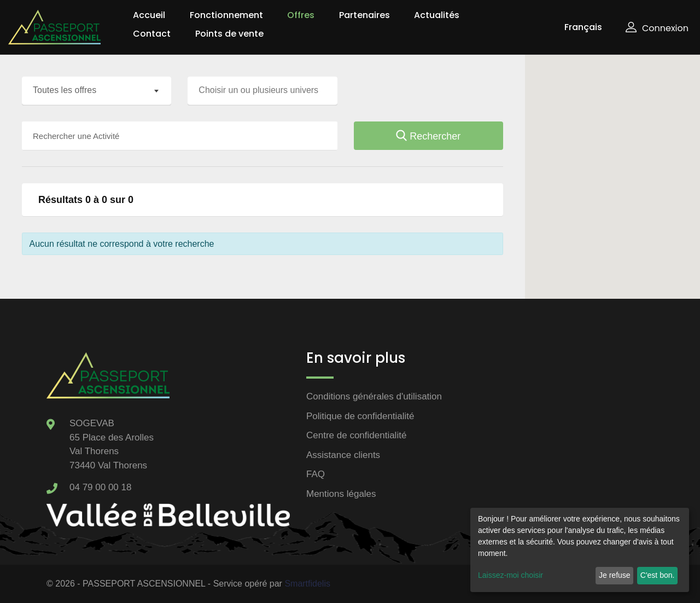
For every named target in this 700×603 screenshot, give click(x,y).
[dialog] (580, 550)
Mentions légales (341, 494)
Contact (152, 34)
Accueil (149, 15)
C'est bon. (658, 575)
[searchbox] (265, 90)
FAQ (316, 474)
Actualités (437, 15)
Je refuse (615, 575)
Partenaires (364, 15)
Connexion (657, 28)
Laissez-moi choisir (511, 575)
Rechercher (428, 136)
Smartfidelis (307, 584)
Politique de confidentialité (360, 416)
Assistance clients (343, 455)
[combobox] (97, 91)
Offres (301, 15)
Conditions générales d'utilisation (374, 396)
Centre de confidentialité (356, 435)
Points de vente (229, 34)
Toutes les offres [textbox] (65, 90)
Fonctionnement (226, 15)
